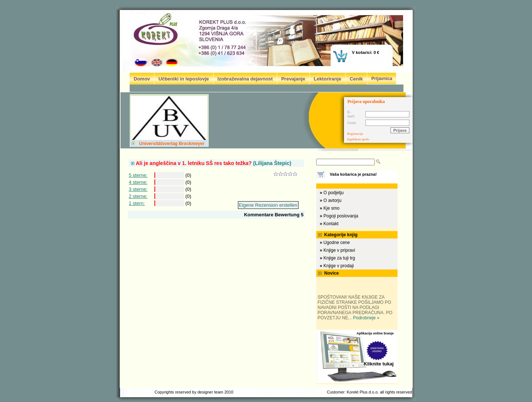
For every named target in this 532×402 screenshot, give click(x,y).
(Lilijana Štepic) (214, 163)
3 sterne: (138, 189)
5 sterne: (138, 175)
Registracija (355, 134)
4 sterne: (138, 182)
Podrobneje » (366, 318)
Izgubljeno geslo (358, 139)
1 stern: (137, 203)
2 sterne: (138, 196)
